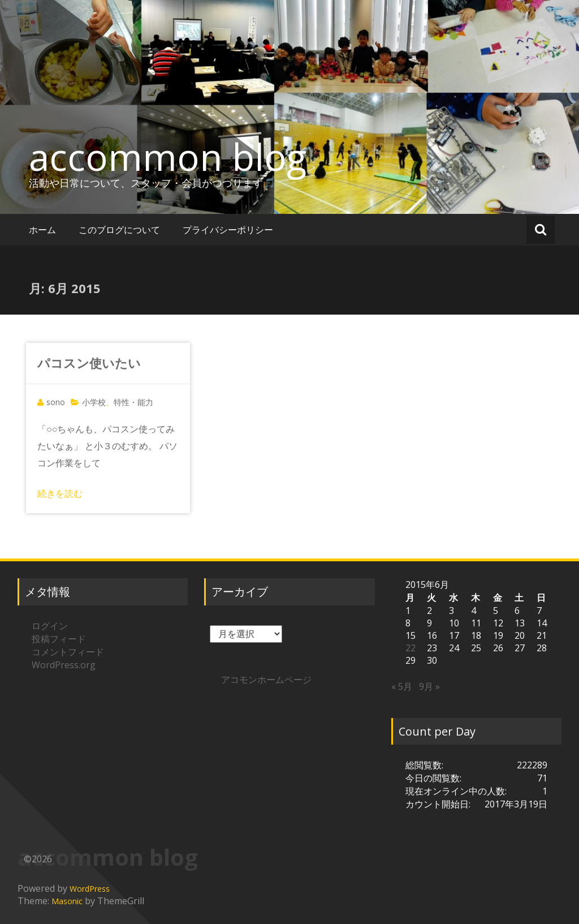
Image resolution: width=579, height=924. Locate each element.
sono (56, 402)
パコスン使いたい (89, 363)
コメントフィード (68, 652)
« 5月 (402, 686)
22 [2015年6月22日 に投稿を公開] (411, 648)
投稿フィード (59, 639)
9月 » (429, 686)
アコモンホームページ (266, 680)
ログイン (50, 626)
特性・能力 (133, 402)
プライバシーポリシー (228, 230)
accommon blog (168, 157)
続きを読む (60, 493)
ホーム (42, 230)
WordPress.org (64, 665)
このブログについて (119, 230)
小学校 (94, 402)
